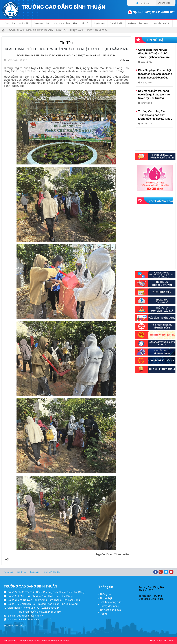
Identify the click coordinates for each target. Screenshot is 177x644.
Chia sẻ (124, 60)
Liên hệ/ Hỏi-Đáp (161, 23)
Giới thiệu (24, 23)
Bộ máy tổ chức (42, 23)
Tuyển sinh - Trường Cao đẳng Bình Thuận (151, 597)
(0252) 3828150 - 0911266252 (160, 12)
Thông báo (106, 594)
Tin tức (86, 23)
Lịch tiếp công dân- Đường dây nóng (111, 604)
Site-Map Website (14, 626)
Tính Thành (168, 641)
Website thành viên (138, 23)
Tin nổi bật (106, 598)
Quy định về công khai (66, 23)
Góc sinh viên (116, 23)
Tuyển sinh (99, 23)
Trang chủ (10, 23)
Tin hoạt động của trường (110, 612)
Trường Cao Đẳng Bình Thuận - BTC (152, 589)
